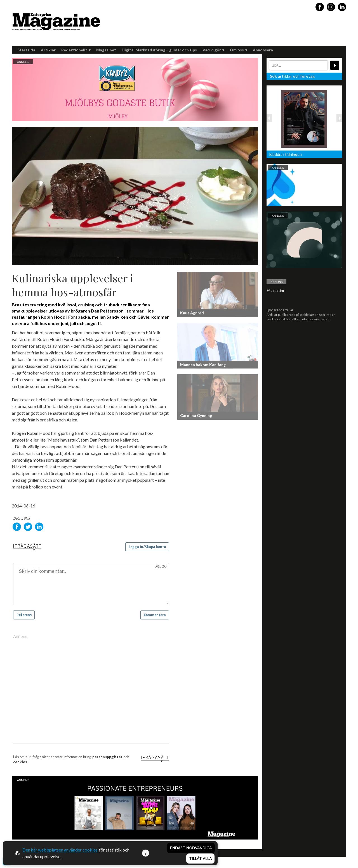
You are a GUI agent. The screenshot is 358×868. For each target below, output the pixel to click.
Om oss (239, 50)
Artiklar (48, 50)
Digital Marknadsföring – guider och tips (159, 50)
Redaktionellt (76, 50)
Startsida (26, 50)
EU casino (276, 290)
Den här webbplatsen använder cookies (60, 850)
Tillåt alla (200, 859)
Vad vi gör (213, 50)
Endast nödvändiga (191, 848)
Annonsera (263, 50)
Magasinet (106, 50)
